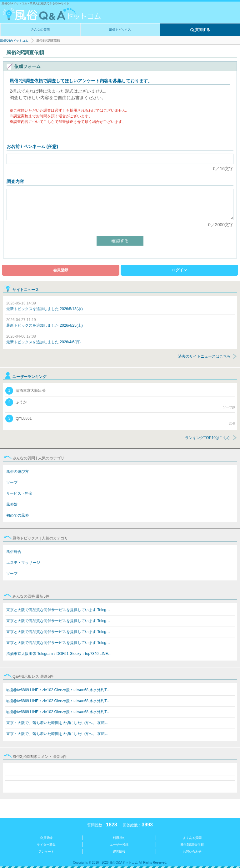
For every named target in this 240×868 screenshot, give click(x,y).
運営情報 (119, 852)
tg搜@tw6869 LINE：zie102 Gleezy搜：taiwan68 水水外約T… (58, 690)
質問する (200, 30)
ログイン (179, 270)
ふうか (120, 404)
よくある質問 (192, 838)
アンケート (46, 852)
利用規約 (119, 838)
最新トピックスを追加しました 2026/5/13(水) (45, 306)
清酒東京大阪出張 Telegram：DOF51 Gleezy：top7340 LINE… (59, 654)
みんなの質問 (40, 30)
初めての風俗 (17, 515)
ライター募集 (46, 845)
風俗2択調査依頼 (192, 845)
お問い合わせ (192, 852)
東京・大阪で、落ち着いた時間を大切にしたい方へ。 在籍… (57, 723)
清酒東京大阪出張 (25, 391)
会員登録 (61, 270)
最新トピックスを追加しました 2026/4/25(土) (45, 323)
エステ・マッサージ (23, 563)
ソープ (12, 483)
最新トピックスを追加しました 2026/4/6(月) (43, 339)
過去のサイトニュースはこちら (204, 356)
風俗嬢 (12, 504)
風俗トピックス (120, 30)
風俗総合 (14, 552)
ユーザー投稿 (119, 845)
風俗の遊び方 (17, 472)
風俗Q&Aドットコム (14, 41)
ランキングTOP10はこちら (208, 438)
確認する (120, 241)
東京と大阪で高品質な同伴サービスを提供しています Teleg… (58, 610)
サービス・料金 (19, 493)
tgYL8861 (120, 420)
